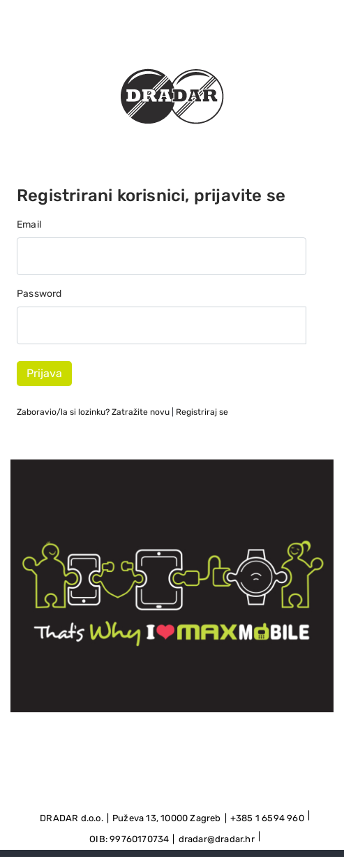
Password (39, 294)
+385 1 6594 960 (267, 818)
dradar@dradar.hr (217, 839)
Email (29, 225)
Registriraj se (202, 412)
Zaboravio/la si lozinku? (93, 412)
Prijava (44, 373)
